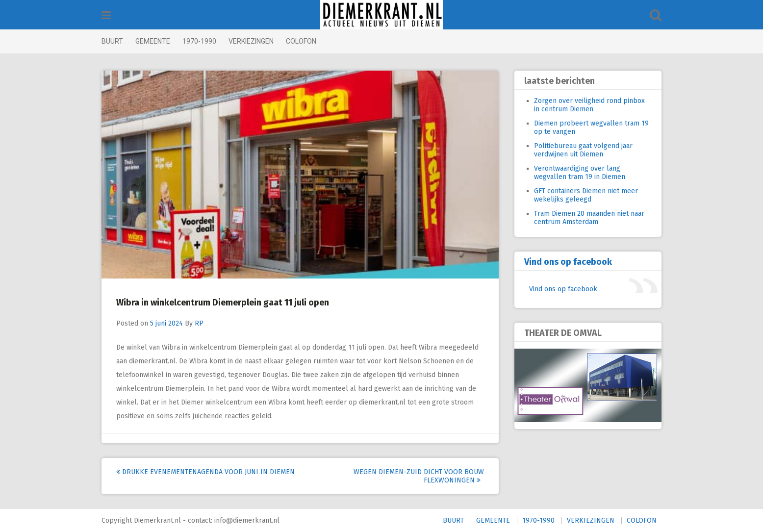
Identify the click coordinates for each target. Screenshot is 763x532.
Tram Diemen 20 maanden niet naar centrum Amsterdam (589, 218)
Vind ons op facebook (568, 262)
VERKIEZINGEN (251, 41)
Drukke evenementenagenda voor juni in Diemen (205, 472)
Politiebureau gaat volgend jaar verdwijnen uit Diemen (583, 150)
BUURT (112, 41)
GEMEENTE (153, 41)
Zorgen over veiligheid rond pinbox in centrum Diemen (589, 105)
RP (199, 323)
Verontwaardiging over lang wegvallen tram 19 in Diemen (580, 173)
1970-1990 (199, 41)
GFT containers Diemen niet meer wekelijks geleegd (586, 195)
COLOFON (301, 41)
